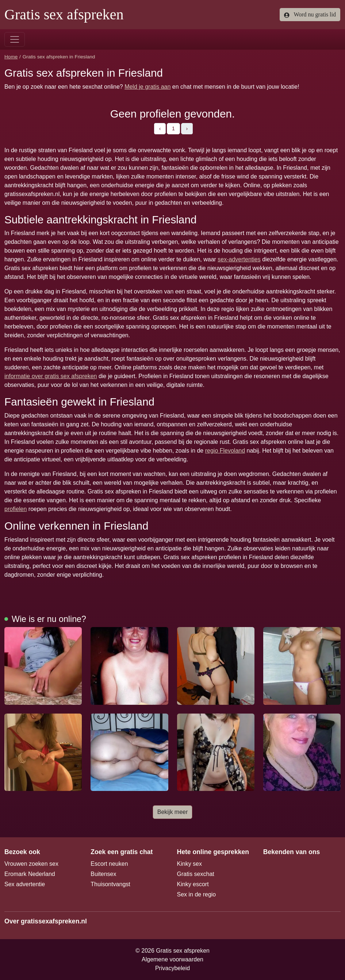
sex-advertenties (239, 259)
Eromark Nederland (30, 874)
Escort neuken (109, 864)
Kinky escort (193, 884)
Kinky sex (189, 864)
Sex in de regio (197, 894)
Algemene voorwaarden (172, 959)
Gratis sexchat (196, 874)
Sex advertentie (25, 884)
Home (11, 57)
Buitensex (103, 874)
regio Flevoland (225, 451)
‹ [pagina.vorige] (160, 128)
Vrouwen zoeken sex (31, 864)
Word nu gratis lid (310, 15)
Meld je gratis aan (147, 87)
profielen (16, 509)
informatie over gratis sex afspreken (51, 376)
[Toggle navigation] (15, 39)
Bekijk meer (173, 812)
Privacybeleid (172, 968)
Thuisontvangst (110, 884)
